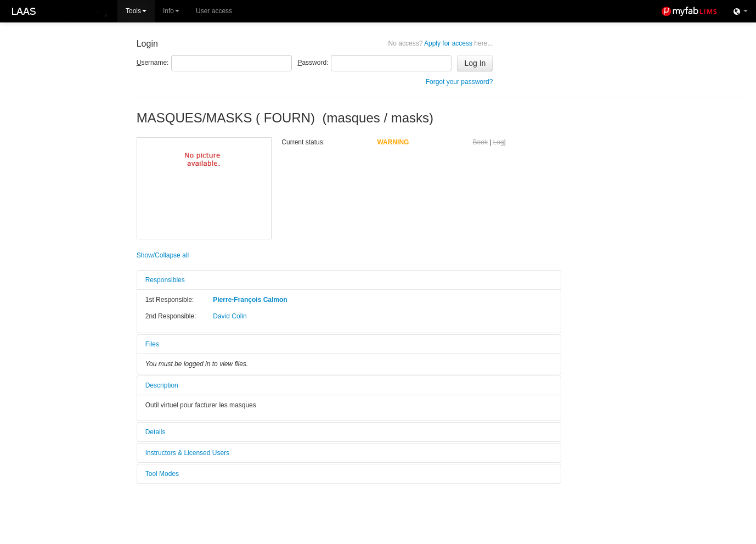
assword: (313, 63)
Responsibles (165, 280)
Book (480, 142)
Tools (136, 11)
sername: (153, 63)
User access (214, 11)
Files (152, 344)
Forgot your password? (459, 82)
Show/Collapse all (163, 255)
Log (499, 142)
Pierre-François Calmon (250, 300)
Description (162, 385)
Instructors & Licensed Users (187, 453)
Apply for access (441, 43)
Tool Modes (162, 474)
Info (171, 11)
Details (156, 432)
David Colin (230, 316)
